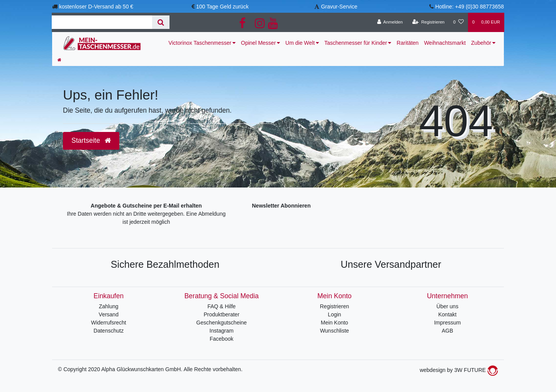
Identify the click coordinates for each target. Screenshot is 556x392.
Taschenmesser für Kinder (356, 43)
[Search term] (102, 22)
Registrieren (335, 306)
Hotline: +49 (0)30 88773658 (470, 7)
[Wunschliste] (459, 22)
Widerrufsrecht (109, 323)
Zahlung (109, 306)
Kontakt (447, 314)
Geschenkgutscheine (221, 323)
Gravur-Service (339, 7)
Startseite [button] (91, 140)
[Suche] (161, 22)
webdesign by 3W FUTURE (459, 370)
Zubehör (481, 43)
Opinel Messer (258, 43)
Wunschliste (335, 331)
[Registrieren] (428, 22)
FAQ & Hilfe (221, 306)
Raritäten (408, 43)
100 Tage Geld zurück (222, 7)
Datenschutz (108, 331)
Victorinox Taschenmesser (200, 43)
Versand (109, 314)
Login (334, 314)
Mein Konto (335, 323)
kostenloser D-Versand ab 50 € (96, 7)
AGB (448, 331)
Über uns (447, 306)
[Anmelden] (390, 22)
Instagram (222, 331)
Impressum (447, 323)
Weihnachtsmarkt (445, 43)
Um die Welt (300, 43)
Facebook (221, 339)
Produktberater (221, 314)
